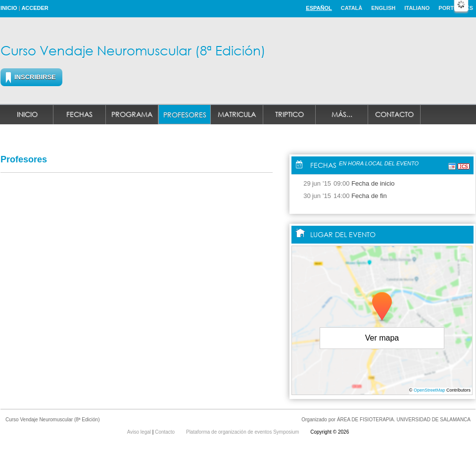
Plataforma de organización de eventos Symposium (243, 432)
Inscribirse (35, 77)
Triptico (289, 114)
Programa (132, 114)
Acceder (35, 8)
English (383, 8)
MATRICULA (237, 114)
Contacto (394, 114)
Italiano (417, 8)
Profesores (185, 115)
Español (319, 8)
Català (352, 8)
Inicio (9, 8)
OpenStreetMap (429, 390)
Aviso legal (140, 432)
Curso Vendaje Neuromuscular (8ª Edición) (133, 50)
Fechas (79, 114)
